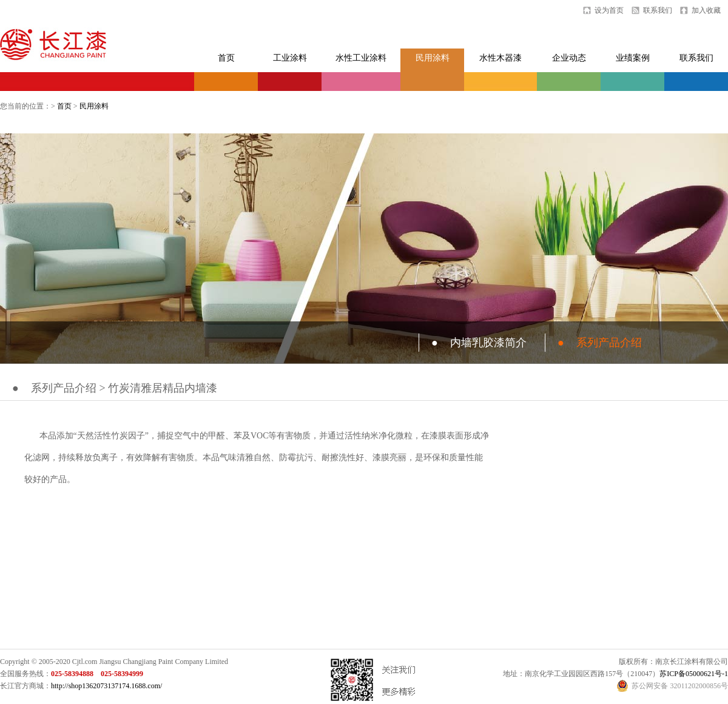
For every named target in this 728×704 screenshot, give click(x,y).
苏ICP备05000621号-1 (694, 674)
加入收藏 (706, 10)
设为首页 (609, 10)
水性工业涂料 (361, 58)
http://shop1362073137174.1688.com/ (106, 686)
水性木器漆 (500, 58)
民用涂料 (433, 58)
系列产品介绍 (600, 343)
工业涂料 (290, 58)
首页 (226, 58)
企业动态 (569, 58)
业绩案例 (633, 58)
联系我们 (658, 10)
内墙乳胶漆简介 (479, 343)
